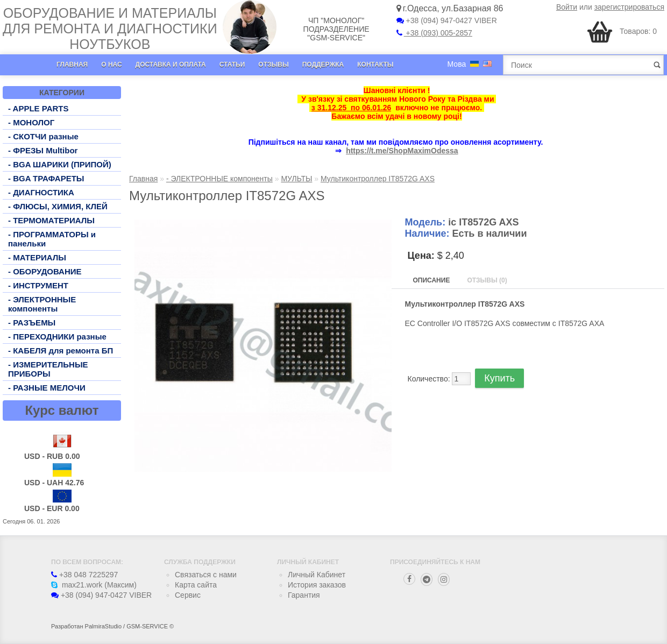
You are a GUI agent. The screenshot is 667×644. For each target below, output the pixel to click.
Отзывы (273, 65)
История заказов (317, 585)
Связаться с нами (206, 575)
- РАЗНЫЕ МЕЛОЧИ (47, 388)
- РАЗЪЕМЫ (32, 323)
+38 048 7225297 (84, 575)
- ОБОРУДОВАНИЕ (45, 271)
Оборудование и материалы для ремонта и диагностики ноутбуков (110, 29)
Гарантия (304, 595)
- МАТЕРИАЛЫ (37, 257)
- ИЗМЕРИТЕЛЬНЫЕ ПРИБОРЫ (48, 369)
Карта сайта (196, 585)
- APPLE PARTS (38, 108)
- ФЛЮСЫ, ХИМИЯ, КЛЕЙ (58, 206)
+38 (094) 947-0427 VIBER (447, 20)
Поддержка (323, 65)
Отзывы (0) (487, 280)
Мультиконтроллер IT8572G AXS (378, 179)
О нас (111, 65)
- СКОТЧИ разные (43, 136)
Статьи (232, 65)
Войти (567, 7)
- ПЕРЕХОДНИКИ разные (57, 337)
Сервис (188, 595)
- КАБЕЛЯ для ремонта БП (61, 351)
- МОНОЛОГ (31, 122)
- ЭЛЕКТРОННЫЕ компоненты (42, 304)
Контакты (375, 65)
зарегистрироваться (629, 7)
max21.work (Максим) (94, 585)
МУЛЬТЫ (296, 179)
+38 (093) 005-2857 (434, 33)
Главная (72, 65)
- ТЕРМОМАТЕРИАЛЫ (51, 220)
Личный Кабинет (317, 575)
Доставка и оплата (171, 65)
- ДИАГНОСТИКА (41, 192)
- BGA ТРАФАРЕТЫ (46, 178)
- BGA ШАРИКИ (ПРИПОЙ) (60, 164)
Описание (432, 280)
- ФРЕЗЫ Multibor (43, 150)
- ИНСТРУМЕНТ (38, 285)
